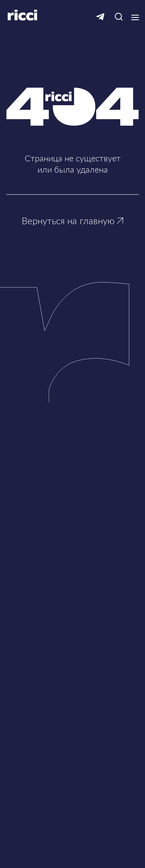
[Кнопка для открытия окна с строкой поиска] (119, 17)
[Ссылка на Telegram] (100, 17)
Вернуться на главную (72, 220)
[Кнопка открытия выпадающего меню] (135, 17)
